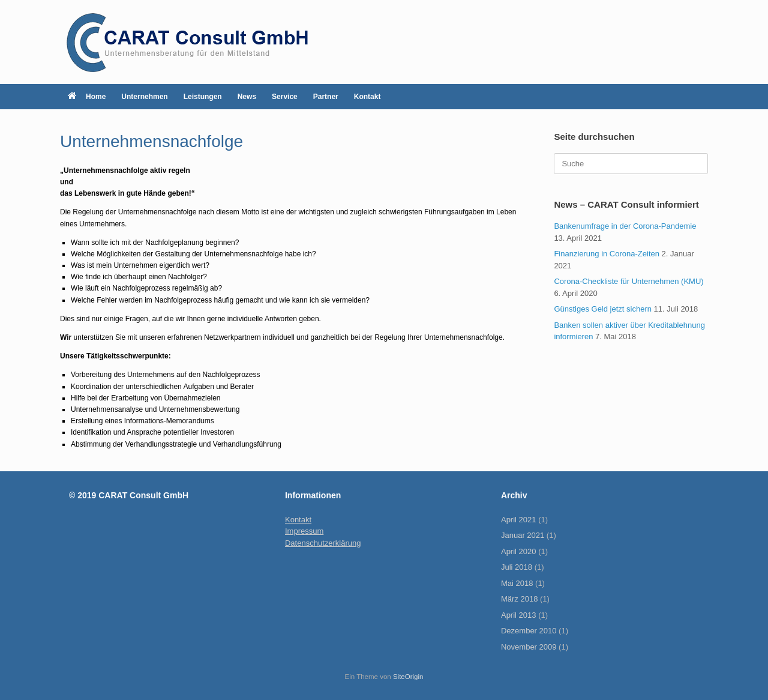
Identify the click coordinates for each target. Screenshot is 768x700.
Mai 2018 (517, 583)
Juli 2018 (517, 567)
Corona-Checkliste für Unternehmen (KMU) (628, 281)
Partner (326, 97)
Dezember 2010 (529, 631)
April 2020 (519, 551)
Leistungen (203, 97)
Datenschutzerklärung (323, 543)
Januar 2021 (523, 535)
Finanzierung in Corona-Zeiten (607, 254)
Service (285, 97)
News (247, 97)
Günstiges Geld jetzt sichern (603, 309)
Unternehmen (144, 97)
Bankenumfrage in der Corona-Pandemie (625, 226)
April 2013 (519, 615)
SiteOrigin (408, 677)
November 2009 (529, 647)
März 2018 (519, 599)
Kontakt (367, 97)
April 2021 (519, 520)
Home (87, 97)
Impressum (304, 531)
